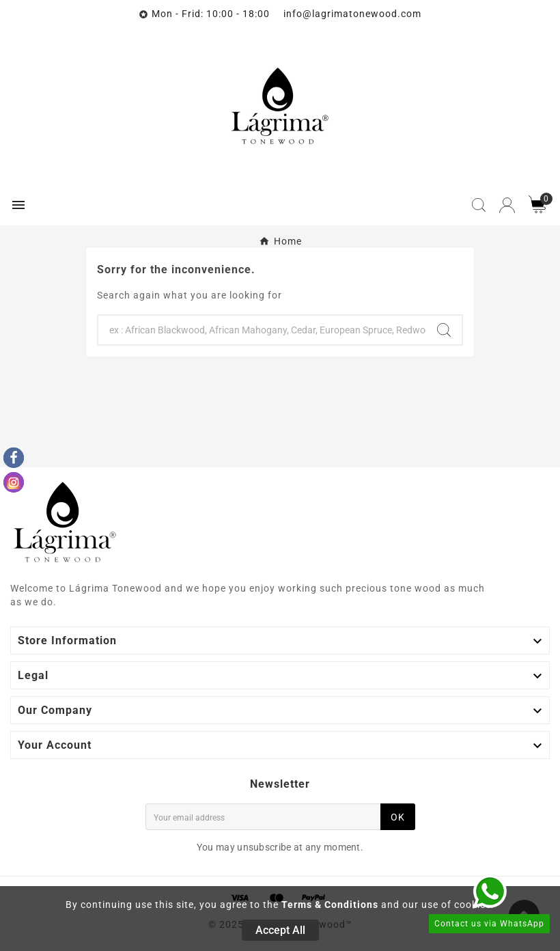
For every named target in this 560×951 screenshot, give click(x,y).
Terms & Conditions (330, 905)
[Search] (262, 330)
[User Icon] (507, 205)
